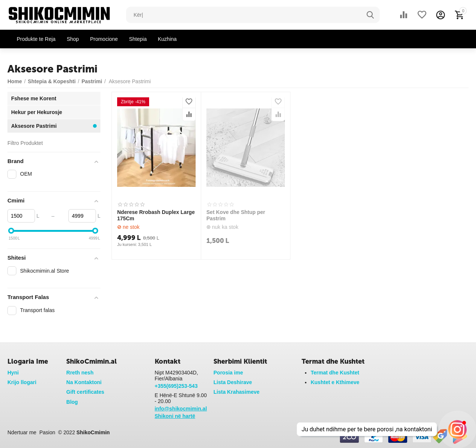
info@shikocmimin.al (181, 409)
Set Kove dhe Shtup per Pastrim (236, 215)
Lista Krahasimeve (237, 392)
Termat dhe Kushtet (335, 373)
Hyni (13, 373)
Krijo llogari (22, 382)
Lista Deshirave (233, 382)
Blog (72, 402)
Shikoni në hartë (175, 416)
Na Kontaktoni (84, 382)
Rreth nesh (80, 373)
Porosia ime (228, 373)
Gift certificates (85, 392)
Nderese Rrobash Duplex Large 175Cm (156, 215)
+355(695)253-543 (176, 386)
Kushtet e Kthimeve (335, 382)
